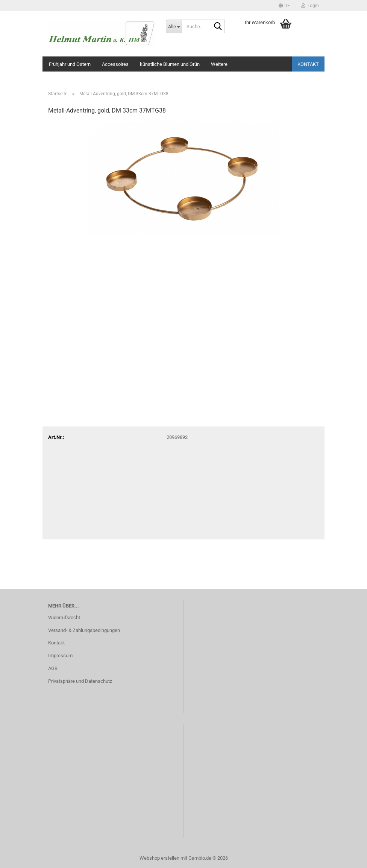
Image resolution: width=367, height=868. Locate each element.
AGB (53, 668)
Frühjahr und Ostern (70, 64)
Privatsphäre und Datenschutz (80, 681)
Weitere (219, 64)
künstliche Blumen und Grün (170, 64)
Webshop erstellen (159, 858)
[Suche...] (174, 26)
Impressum (60, 656)
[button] (284, 6)
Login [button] (310, 6)
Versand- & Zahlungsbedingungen (84, 630)
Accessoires (115, 64)
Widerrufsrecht (64, 617)
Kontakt (308, 64)
